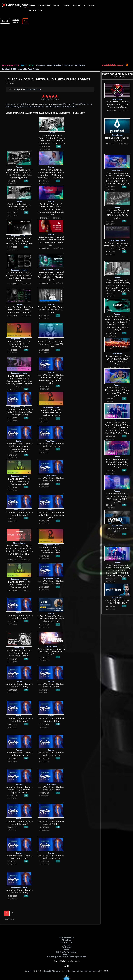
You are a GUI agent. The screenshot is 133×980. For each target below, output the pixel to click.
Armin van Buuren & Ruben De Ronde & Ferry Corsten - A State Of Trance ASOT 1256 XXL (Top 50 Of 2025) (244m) (117, 570)
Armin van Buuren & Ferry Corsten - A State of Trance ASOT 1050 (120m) (117, 390)
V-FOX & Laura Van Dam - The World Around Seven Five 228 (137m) (51, 619)
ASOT (29, 65)
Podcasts (67, 946)
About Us (67, 940)
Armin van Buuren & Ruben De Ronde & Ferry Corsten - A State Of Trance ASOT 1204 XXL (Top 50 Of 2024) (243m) (117, 428)
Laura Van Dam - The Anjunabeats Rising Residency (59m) (19, 481)
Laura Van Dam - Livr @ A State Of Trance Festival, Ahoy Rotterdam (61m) (19, 310)
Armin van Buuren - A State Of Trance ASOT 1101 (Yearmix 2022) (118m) (117, 496)
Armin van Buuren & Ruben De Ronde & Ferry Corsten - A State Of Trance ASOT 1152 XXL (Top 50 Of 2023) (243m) (117, 285)
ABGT (22, 65)
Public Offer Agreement (73, 955)
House (56, 5)
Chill (41, 11)
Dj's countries (66, 938)
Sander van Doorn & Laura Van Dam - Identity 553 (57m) (51, 651)
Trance (32, 5)
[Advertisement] (66, 45)
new (48, 104)
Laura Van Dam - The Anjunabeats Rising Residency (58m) (51, 413)
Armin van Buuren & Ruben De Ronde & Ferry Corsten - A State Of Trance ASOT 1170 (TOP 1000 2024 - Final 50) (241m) (117, 322)
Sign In (14, 20)
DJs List (63, 65)
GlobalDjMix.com (52, 969)
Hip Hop (32, 11)
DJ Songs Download (66, 951)
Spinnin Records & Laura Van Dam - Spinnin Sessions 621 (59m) (19, 653)
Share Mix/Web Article (12, 69)
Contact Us (66, 942)
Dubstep (77, 5)
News (67, 948)
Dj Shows (74, 65)
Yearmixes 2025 (10, 65)
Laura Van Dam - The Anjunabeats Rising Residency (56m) (51, 550)
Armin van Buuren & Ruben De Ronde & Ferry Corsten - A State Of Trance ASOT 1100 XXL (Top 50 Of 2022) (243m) (117, 178)
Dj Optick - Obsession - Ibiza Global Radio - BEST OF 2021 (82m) (117, 246)
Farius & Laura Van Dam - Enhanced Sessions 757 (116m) (51, 310)
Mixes (66, 944)
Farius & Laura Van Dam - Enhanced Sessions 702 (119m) (51, 344)
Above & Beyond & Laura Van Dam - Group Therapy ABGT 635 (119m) (19, 241)
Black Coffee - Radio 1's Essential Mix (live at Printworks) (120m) (117, 104)
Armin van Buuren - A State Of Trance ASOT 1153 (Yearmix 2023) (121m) (117, 212)
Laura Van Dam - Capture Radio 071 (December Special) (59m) (19, 790)
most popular (35, 104)
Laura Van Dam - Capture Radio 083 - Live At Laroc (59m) (51, 515)
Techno (66, 5)
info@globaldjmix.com (112, 65)
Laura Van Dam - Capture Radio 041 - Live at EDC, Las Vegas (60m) (19, 412)
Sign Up (15, 22)
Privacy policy (55, 955)
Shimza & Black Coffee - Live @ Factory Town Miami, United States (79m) (117, 356)
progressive (44, 5)
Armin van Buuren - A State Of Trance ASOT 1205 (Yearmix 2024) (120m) (117, 462)
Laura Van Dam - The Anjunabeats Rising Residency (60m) (19, 344)
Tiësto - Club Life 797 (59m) (117, 528)
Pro (23, 21)
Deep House (89, 5)
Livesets (38, 65)
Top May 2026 (87, 65)
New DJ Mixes (51, 65)
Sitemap (66, 953)
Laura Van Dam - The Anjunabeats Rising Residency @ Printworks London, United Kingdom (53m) (19, 381)
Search (5, 21)
